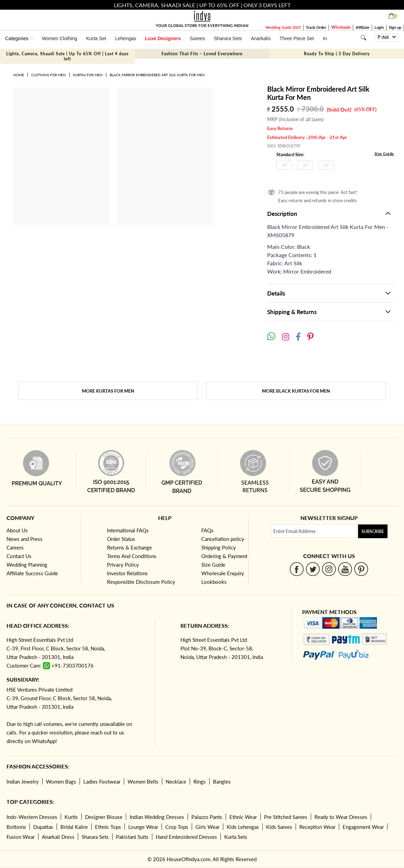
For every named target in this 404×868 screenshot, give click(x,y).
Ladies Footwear (102, 782)
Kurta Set (96, 38)
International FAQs (128, 530)
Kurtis (71, 817)
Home (19, 75)
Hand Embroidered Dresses (186, 837)
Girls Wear (207, 827)
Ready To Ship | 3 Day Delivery (337, 54)
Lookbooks (214, 582)
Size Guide (384, 154)
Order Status (121, 539)
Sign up (395, 27)
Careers (15, 547)
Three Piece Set (297, 38)
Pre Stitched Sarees (286, 817)
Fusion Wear (21, 837)
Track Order (316, 27)
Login (379, 27)
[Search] (363, 38)
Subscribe (373, 531)
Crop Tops (177, 827)
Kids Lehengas (243, 827)
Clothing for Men (49, 75)
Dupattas (43, 827)
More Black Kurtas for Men (296, 391)
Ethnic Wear (243, 817)
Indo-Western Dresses (32, 817)
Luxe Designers (163, 38)
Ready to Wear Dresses (341, 817)
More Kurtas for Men (108, 391)
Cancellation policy (223, 539)
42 (284, 165)
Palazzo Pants (207, 817)
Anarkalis (261, 38)
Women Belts (143, 782)
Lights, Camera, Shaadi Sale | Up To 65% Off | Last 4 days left (67, 56)
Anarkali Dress (58, 837)
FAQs (207, 530)
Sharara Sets (228, 38)
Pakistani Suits (132, 837)
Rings (200, 782)
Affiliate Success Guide (32, 573)
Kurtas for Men (88, 75)
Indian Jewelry (23, 782)
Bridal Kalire (74, 827)
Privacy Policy (123, 565)
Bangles (222, 782)
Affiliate (363, 27)
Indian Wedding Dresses (157, 817)
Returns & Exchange (129, 547)
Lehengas (126, 38)
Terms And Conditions (132, 556)
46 (326, 165)
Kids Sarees (279, 827)
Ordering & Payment (224, 556)
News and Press (25, 539)
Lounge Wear (143, 827)
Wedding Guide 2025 (283, 27)
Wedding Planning (27, 565)
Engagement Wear (363, 827)
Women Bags (61, 782)
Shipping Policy (219, 547)
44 (305, 165)
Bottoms (16, 827)
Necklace (176, 782)
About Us (17, 530)
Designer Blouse (104, 817)
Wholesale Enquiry (223, 573)
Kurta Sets (236, 837)
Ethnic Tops (108, 827)
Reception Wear (317, 827)
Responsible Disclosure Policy (141, 582)
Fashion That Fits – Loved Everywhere (202, 54)
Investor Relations (127, 573)
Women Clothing (60, 38)
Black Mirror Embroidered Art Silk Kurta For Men (157, 75)
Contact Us (19, 556)
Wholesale (341, 27)
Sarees (197, 38)
